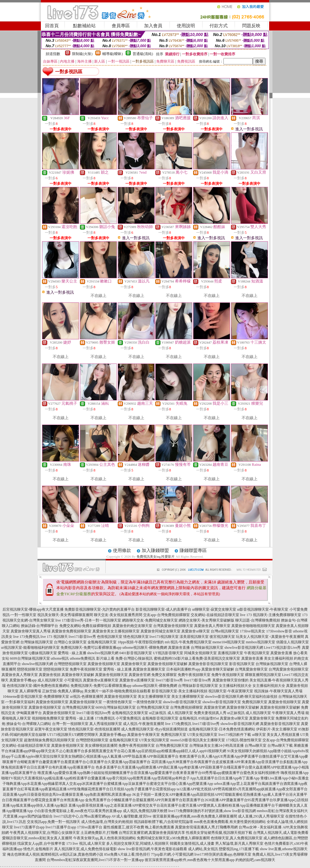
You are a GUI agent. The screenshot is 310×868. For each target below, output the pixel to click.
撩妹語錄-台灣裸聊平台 (40, 626)
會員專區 (121, 26)
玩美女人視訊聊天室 (252, 637)
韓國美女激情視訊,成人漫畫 (192, 844)
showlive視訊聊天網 (103, 653)
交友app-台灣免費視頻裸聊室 (166, 615)
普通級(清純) (143, 54)
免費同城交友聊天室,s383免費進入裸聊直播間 (173, 838)
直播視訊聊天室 (230, 653)
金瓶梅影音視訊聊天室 (160, 718)
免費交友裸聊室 (164, 675)
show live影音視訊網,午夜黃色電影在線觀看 (152, 849)
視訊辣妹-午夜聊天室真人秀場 (278, 691)
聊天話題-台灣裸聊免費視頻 (258, 620)
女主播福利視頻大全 (235, 686)
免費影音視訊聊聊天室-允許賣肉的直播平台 (100, 609)
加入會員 (153, 26)
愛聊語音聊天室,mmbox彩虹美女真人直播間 (37, 838)
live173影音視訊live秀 (94, 713)
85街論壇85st (209, 718)
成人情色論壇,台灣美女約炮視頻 (107, 822)
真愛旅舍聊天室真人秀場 (31, 631)
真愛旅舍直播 (179, 648)
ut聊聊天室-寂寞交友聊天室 (214, 609)
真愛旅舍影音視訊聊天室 (208, 664)
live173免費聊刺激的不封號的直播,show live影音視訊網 (212, 811)
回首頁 (52, 26)
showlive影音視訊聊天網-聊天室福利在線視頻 (241, 697)
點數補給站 (84, 26)
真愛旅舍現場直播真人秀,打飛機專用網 (206, 827)
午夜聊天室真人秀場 (288, 713)
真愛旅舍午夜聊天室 (143, 735)
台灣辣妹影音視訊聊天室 (198, 686)
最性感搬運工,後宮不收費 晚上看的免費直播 (139, 827)
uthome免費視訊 (83, 658)
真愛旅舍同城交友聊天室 (160, 631)
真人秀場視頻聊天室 (106, 724)
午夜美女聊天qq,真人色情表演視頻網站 (105, 838)
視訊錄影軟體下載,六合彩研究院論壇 (163, 822)
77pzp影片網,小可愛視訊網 (172, 854)
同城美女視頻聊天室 (200, 653)
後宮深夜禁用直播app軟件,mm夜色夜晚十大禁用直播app (190, 860)
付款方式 (219, 26)
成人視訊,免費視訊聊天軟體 (145, 811)
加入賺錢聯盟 (155, 550)
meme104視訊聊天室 (229, 642)
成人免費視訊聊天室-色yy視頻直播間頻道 (154, 729)
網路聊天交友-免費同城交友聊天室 (150, 620)
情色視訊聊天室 (136, 637)
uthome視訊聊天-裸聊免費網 (145, 648)
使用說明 (186, 26)
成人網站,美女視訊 (203, 849)
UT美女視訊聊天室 (202, 735)
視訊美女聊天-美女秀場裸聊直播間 (65, 615)
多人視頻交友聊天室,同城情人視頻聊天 (138, 844)
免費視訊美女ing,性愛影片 (156, 556)
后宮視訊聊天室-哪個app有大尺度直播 (33, 609)
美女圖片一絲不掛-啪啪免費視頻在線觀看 (117, 691)
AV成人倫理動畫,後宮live (132, 816)
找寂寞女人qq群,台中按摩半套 (41, 844)
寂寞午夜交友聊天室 (51, 729)
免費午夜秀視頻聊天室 (137, 746)
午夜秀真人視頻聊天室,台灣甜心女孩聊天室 (45, 833)
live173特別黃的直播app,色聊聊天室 (223, 854)
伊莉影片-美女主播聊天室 (277, 729)
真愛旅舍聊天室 (134, 664)
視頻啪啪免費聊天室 (48, 718)
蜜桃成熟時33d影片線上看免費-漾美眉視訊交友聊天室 (197, 658)
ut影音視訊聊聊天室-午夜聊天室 (263, 609)
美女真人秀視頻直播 (283, 735)
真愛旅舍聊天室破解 (218, 669)
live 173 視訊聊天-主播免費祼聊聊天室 (271, 615)
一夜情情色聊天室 (117, 702)
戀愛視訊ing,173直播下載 (239, 849)
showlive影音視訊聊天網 (244, 648)
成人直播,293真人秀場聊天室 (261, 816)
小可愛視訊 (73, 680)
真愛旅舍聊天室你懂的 (230, 680)
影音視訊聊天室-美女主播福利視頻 (180, 691)
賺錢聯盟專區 (193, 550)
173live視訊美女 (252, 631)
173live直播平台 (90, 827)
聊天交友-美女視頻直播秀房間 (118, 615)
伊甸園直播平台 (29, 713)
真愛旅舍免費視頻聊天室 (71, 631)
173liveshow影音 (279, 631)
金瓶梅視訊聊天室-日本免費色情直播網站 (222, 729)
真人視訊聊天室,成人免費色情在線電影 (86, 849)
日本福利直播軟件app (183, 669)
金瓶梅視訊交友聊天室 (130, 713)
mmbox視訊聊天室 (261, 642)
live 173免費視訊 (26, 637)
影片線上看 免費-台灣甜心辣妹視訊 (125, 658)
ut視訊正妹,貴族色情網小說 (81, 854)
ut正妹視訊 (158, 713)
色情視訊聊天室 (110, 637)
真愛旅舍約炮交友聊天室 (132, 626)
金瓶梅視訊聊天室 (102, 642)
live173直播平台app (29, 827)
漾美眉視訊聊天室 (194, 637)
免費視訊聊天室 (255, 702)
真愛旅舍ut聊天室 (195, 631)
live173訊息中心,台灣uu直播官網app (82, 816)
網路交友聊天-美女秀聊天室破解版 (206, 620)
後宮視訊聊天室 (222, 637)
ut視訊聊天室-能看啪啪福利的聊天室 (30, 648)
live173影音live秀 (82, 637)
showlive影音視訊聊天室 (182, 702)
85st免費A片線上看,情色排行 (127, 854)
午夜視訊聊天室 (257, 653)
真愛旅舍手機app (23, 680)
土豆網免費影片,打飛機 (99, 833)
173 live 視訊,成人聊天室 (86, 844)
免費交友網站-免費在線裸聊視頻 (85, 626)
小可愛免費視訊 (128, 718)
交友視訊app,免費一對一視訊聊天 (54, 822)
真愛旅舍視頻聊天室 (104, 664)
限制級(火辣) (82, 54)
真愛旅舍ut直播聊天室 (101, 680)
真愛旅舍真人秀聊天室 (212, 626)
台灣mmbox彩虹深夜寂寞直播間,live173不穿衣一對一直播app (95, 860)
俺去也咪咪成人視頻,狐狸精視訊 (33, 854)
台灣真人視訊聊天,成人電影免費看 (281, 833)
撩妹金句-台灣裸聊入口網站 (29, 724)
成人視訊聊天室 (50, 680)
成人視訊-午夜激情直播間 (143, 724)
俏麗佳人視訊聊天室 (292, 642)
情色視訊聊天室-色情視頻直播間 (94, 729)
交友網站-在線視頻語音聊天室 (215, 615)
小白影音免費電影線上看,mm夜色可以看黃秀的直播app (78, 811)
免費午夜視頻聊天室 (86, 669)
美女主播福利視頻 (279, 658)
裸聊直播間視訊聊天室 (263, 675)
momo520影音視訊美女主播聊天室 (198, 740)
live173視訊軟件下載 (235, 735)
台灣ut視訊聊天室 (225, 631)
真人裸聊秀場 (30, 691)
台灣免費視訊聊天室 (78, 707)
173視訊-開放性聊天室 (244, 740)
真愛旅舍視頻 (50, 675)
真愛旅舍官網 (140, 675)
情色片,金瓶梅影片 (38, 849)
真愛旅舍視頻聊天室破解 (167, 664)
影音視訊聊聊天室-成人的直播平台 (163, 609)
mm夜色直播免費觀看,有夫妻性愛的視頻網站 (230, 822)
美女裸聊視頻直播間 (101, 746)
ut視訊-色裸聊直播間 (86, 697)
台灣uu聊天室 (256, 746)
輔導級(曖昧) (113, 54)
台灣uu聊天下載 (280, 746)
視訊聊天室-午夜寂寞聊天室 (231, 691)
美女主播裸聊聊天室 (154, 697)
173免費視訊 (105, 718)
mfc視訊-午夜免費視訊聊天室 (188, 642)
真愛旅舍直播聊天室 (149, 669)
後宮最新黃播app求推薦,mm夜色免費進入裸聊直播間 (195, 816)
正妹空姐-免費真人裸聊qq (63, 691)
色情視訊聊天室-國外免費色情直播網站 (38, 686)
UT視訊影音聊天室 (168, 653)
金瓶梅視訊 (188, 718)
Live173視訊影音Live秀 (282, 648)
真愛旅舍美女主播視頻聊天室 (116, 631)
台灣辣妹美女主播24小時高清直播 (216, 746)
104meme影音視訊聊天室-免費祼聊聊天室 (36, 697)
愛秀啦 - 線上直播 (72, 653)
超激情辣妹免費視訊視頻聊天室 (49, 740)
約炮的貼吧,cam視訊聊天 (255, 860)
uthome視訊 (60, 658)
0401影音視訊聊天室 (136, 653)
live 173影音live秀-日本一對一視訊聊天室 (88, 620)
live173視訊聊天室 (164, 637)
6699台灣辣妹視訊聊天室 (30, 658)
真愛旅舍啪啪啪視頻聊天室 (253, 626)
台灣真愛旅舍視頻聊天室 (173, 626)
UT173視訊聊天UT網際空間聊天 (73, 735)
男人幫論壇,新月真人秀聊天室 (239, 844)
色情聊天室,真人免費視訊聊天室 (237, 838)
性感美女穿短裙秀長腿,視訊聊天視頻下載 (219, 833)
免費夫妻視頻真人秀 (210, 713)
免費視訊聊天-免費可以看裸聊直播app (91, 648)
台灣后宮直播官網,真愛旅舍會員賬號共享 (152, 833)
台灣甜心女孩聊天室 (70, 642)
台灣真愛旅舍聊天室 (251, 669)
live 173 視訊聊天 (54, 637)
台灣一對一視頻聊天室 (70, 724)
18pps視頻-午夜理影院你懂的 (141, 642)
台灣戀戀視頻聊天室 (70, 664)
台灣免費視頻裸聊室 (186, 707)
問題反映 (251, 26)
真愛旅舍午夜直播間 (288, 637)
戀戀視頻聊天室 (30, 669)
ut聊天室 (259, 735)
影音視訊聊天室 (242, 664)
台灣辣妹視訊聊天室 (37, 642)
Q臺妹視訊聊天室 (43, 653)
